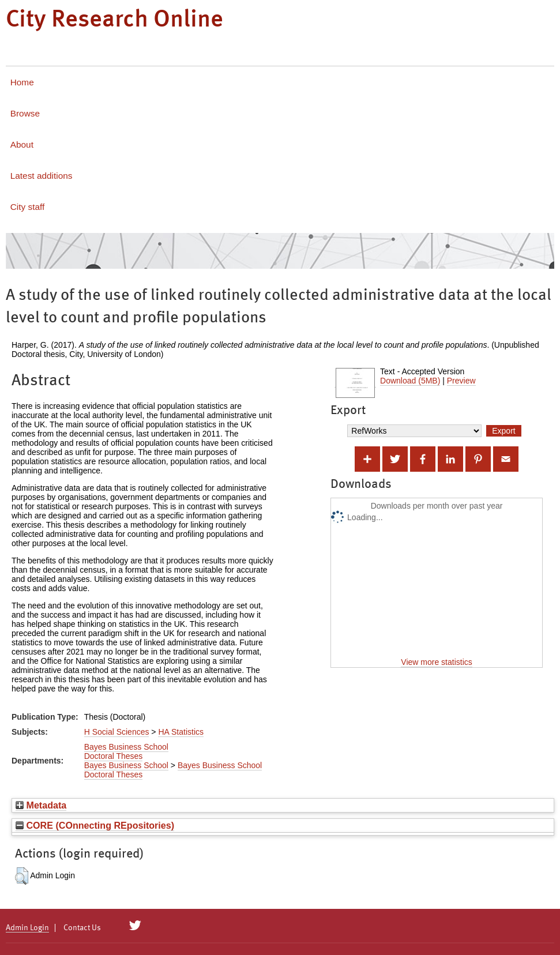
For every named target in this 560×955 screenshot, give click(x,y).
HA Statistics (181, 732)
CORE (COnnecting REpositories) (95, 825)
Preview (461, 381)
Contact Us (82, 928)
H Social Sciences (117, 732)
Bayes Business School (126, 747)
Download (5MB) (410, 381)
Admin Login (27, 928)
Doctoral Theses (114, 756)
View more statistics (436, 662)
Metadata (41, 805)
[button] (22, 876)
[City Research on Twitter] (135, 926)
